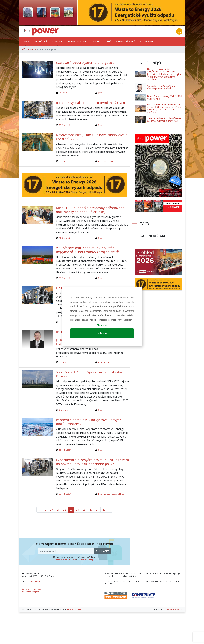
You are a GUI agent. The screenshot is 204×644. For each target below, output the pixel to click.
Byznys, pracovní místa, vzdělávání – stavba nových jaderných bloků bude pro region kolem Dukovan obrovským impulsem (164, 74)
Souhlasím (102, 333)
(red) (100, 93)
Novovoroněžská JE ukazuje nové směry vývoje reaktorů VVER (92, 137)
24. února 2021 (65, 93)
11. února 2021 (65, 278)
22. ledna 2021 (65, 450)
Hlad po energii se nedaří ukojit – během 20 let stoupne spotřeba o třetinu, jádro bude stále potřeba (165, 108)
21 (58, 510)
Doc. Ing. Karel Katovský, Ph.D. (111, 494)
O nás (25, 41)
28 (104, 510)
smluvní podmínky (85, 559)
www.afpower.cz (29, 584)
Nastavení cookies (74, 609)
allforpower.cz (29, 49)
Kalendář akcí (125, 41)
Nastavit (102, 325)
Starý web (147, 41)
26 (91, 510)
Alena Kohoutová (106, 161)
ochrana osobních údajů (65, 559)
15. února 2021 (65, 161)
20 (51, 510)
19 (45, 510)
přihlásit (102, 551)
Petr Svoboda (104, 362)
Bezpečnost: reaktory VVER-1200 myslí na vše (164, 97)
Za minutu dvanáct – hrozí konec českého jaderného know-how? (164, 120)
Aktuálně (41, 41)
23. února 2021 (65, 125)
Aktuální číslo (77, 41)
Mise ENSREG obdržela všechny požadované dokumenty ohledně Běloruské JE (90, 210)
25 (84, 510)
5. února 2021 (65, 410)
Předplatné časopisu (30, 592)
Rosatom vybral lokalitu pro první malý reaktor (92, 103)
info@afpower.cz (35, 581)
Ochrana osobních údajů (32, 589)
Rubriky (57, 41)
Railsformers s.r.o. (175, 609)
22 (65, 510)
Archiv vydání (102, 41)
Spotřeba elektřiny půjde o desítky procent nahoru (161, 87)
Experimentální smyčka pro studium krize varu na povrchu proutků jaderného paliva (93, 462)
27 (97, 510)
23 (71, 510)
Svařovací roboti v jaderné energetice (85, 63)
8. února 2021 (65, 362)
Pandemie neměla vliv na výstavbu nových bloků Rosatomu (89, 422)
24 (78, 510)
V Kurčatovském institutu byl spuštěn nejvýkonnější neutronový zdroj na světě (87, 250)
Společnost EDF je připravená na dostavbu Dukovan (89, 374)
